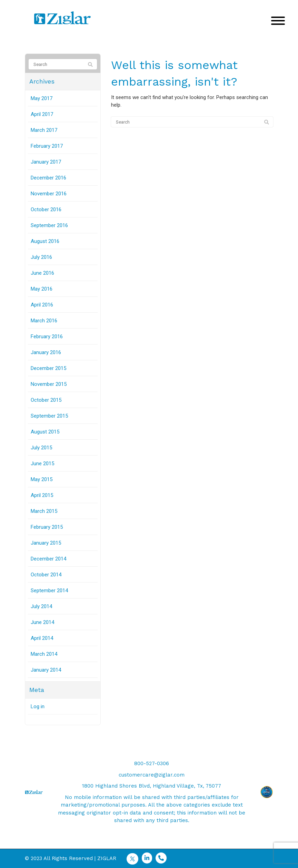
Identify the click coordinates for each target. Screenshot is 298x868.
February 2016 (47, 337)
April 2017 (42, 114)
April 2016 (42, 305)
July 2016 (41, 257)
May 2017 (42, 98)
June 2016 (42, 273)
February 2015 (47, 527)
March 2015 (44, 511)
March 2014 (44, 654)
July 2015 (41, 448)
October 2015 (46, 400)
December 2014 (48, 559)
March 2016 (44, 321)
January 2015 (46, 543)
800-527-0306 (152, 763)
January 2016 (46, 352)
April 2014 (42, 638)
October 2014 (46, 575)
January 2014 (46, 670)
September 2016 (49, 225)
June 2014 (42, 622)
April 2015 (42, 495)
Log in (38, 706)
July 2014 (41, 606)
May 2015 (42, 479)
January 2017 (46, 162)
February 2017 (47, 146)
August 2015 (45, 432)
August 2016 (45, 241)
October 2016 (46, 209)
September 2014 (49, 591)
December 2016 (48, 178)
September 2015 (49, 416)
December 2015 (48, 368)
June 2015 (42, 464)
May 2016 (42, 289)
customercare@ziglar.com (152, 775)
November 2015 (49, 384)
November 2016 (49, 194)
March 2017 (44, 130)
